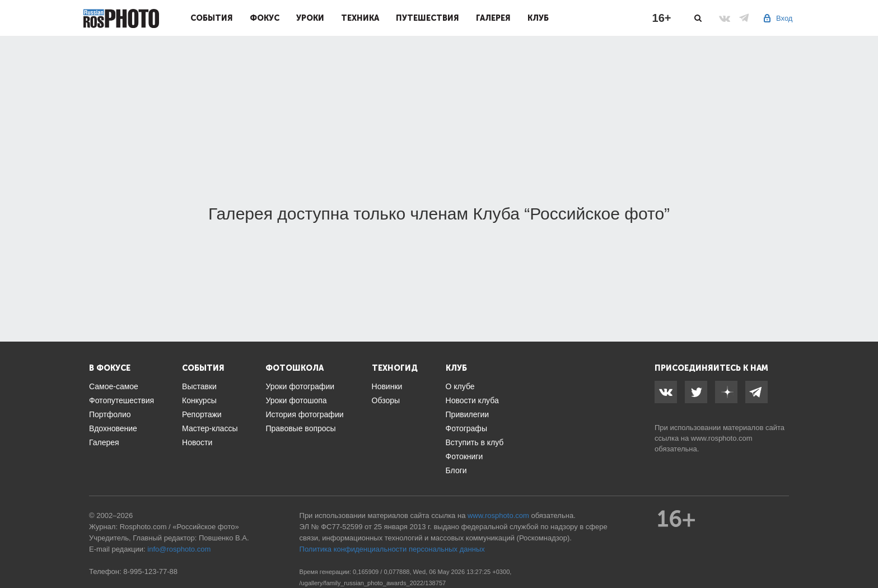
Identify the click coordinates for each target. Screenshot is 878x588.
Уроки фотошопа (296, 400)
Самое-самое (114, 386)
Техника (360, 18)
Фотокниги (464, 456)
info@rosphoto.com (179, 549)
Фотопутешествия (122, 400)
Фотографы (466, 428)
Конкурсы (199, 400)
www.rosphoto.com (722, 438)
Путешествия (428, 18)
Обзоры (386, 400)
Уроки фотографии (300, 386)
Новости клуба (472, 400)
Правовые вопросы (300, 428)
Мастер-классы (210, 428)
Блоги (456, 470)
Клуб (538, 18)
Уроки (310, 18)
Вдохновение (113, 428)
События (212, 18)
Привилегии (468, 414)
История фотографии (304, 414)
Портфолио (110, 414)
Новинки (387, 386)
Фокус (265, 18)
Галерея (493, 18)
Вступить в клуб (475, 442)
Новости (197, 442)
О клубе (460, 386)
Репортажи (202, 414)
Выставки (199, 386)
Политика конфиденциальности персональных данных (392, 549)
